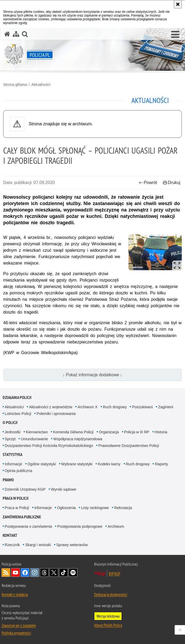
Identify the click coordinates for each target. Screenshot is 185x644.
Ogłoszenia (66, 508)
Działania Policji (17, 397)
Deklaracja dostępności (111, 594)
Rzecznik (12, 545)
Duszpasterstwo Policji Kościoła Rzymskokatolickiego (49, 446)
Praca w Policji (16, 498)
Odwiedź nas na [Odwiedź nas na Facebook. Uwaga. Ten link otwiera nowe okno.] (25, 573)
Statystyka (13, 455)
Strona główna (15, 85)
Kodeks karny (109, 464)
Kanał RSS (6, 573)
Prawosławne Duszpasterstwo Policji (129, 446)
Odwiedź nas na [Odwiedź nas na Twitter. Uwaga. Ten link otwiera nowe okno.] (54, 573)
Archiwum (116, 526)
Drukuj (172, 183)
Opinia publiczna (19, 471)
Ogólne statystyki (42, 464)
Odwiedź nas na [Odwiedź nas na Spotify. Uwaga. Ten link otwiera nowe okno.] (73, 573)
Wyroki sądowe (64, 489)
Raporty (161, 464)
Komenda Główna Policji (73, 432)
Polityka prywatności (16, 633)
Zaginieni (166, 407)
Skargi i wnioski (38, 545)
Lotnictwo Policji (18, 414)
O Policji (10, 423)
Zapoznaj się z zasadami (19, 625)
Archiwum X (88, 407)
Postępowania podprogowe (80, 526)
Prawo (8, 480)
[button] (175, 35)
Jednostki (13, 432)
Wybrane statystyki (77, 464)
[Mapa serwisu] (16, 34)
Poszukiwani (142, 407)
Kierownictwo (37, 432)
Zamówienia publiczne (22, 517)
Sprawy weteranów (72, 545)
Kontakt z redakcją (15, 594)
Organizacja (109, 432)
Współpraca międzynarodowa (78, 439)
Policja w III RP (137, 432)
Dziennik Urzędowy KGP (25, 489)
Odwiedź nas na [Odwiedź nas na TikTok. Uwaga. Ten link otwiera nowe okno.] (63, 573)
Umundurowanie (34, 439)
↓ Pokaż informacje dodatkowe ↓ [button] (92, 375)
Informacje (13, 464)
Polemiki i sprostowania (56, 414)
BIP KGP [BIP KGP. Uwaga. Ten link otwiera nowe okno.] (114, 574)
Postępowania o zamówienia (28, 526)
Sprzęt (10, 439)
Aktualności (41, 85)
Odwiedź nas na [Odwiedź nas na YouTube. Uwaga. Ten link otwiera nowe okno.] (15, 573)
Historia (161, 432)
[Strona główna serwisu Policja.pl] (7, 34)
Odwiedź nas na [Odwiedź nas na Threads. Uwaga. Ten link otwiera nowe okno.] (44, 573)
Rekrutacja (123, 508)
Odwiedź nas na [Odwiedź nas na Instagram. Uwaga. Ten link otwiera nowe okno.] (35, 573)
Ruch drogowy (115, 407)
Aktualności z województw (51, 407)
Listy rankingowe (95, 508)
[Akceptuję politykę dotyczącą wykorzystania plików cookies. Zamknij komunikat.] (178, 4)
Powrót (148, 183)
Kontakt (10, 535)
